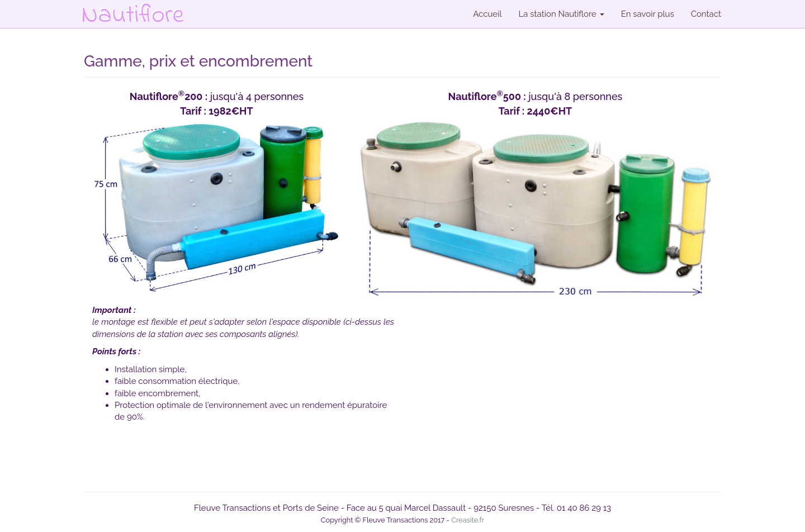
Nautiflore (132, 6)
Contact (706, 14)
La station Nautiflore (562, 14)
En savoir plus (648, 14)
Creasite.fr (468, 520)
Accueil (487, 14)
